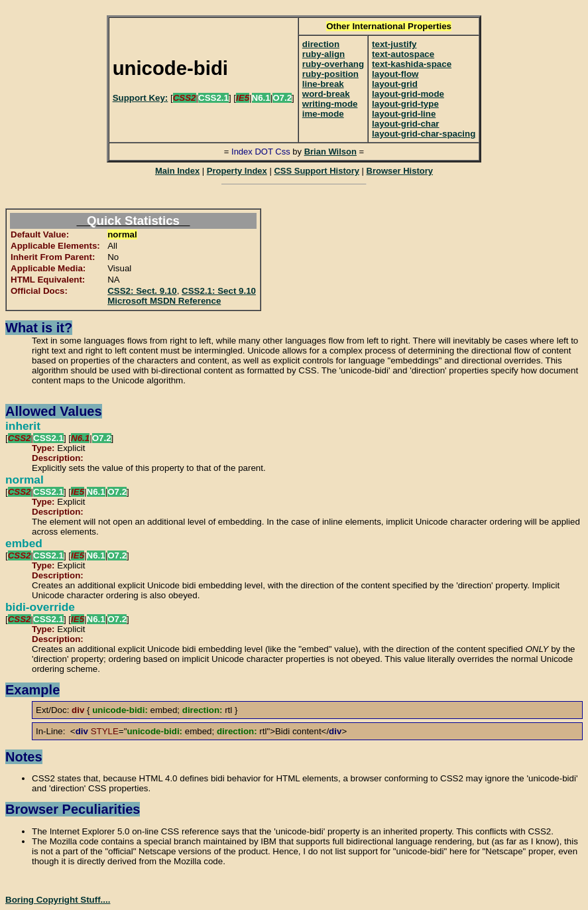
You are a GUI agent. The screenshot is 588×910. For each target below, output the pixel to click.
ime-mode (323, 114)
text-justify (394, 44)
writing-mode (330, 104)
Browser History (400, 171)
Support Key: (141, 98)
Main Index (177, 171)
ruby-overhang (333, 64)
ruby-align (323, 54)
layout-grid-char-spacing (424, 134)
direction (321, 44)
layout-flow (395, 74)
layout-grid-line (404, 114)
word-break (326, 94)
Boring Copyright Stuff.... (58, 900)
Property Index (237, 171)
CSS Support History (317, 171)
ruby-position (330, 74)
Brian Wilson (330, 152)
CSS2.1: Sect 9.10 (219, 291)
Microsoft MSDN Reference (164, 301)
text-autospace (403, 54)
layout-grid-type (405, 104)
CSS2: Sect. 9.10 (142, 291)
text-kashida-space (412, 64)
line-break (323, 84)
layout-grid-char (405, 124)
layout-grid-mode (408, 94)
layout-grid (395, 84)
